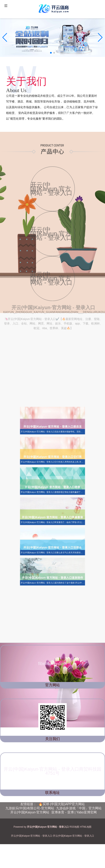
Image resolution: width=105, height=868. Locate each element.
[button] (100, 37)
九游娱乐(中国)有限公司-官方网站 (30, 808)
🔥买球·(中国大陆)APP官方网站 (62, 804)
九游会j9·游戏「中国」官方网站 (79, 808)
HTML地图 (86, 827)
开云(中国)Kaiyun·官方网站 (30, 812)
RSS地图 (74, 827)
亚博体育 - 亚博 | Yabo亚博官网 (74, 812)
